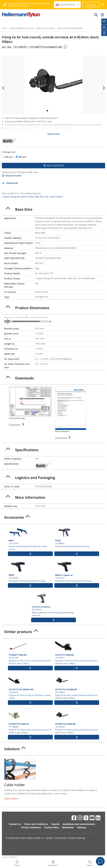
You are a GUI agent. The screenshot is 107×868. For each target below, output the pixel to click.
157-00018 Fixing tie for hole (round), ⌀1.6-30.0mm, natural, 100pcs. (30, 687)
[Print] (104, 27)
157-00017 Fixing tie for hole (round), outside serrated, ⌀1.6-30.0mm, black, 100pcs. (77, 652)
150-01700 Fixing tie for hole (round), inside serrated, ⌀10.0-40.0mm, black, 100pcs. (30, 652)
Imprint (55, 824)
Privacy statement (31, 827)
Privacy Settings (77, 838)
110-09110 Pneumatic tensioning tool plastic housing (77, 571)
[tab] (53, 209)
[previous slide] (3, 88)
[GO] (96, 15)
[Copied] (65, 47)
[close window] (103, 5)
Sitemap (82, 827)
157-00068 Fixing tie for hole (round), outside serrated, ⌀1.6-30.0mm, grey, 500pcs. (30, 722)
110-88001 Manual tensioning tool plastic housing (77, 537)
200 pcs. (9, 157)
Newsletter (68, 827)
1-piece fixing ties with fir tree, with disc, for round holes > (33, 197)
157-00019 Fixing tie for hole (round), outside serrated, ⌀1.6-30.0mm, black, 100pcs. (77, 687)
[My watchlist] (104, 33)
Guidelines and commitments (79, 824)
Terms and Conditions (36, 824)
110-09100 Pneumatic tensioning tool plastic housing (30, 571)
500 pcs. (23, 157)
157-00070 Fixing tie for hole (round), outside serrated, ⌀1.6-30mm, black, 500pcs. (77, 722)
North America (68, 5)
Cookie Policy (51, 827)
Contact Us (15, 824)
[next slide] (104, 88)
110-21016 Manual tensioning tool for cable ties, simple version (30, 538)
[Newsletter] (104, 21)
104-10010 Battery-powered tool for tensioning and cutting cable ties (54, 604)
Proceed (91, 5)
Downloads (10, 183)
